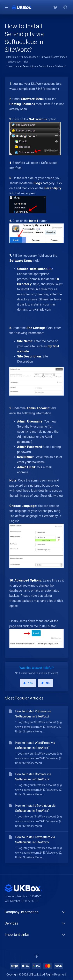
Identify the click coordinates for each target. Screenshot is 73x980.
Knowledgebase (29, 57)
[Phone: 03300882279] (60, 7)
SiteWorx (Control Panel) (54, 57)
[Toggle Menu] (6, 7)
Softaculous (14, 62)
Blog (26, 62)
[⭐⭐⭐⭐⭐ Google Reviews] (65, 7)
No (45, 683)
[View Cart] (55, 7)
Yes (28, 683)
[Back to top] (37, 956)
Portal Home (11, 57)
